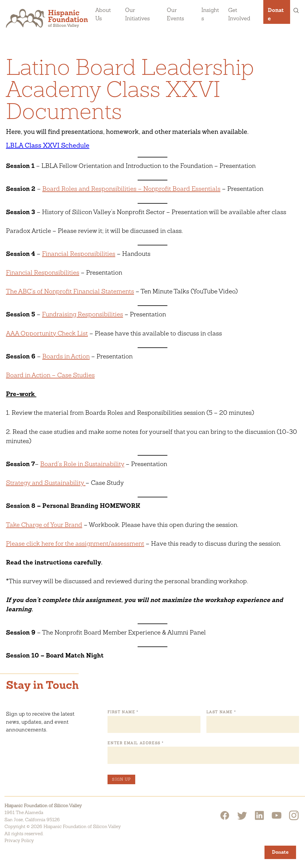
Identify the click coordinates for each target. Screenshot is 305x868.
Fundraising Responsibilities (83, 314)
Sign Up (121, 779)
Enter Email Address (135, 743)
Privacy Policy (19, 840)
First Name (123, 712)
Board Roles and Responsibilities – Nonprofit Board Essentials (131, 189)
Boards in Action (66, 356)
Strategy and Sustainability (46, 483)
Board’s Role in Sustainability (82, 464)
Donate (276, 14)
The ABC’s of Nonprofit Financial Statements (70, 291)
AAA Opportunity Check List (47, 333)
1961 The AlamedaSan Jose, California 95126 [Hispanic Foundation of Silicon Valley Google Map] (32, 816)
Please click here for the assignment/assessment (75, 543)
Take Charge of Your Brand (44, 525)
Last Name (221, 712)
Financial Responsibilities (79, 254)
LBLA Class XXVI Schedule (48, 145)
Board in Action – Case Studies (50, 375)
